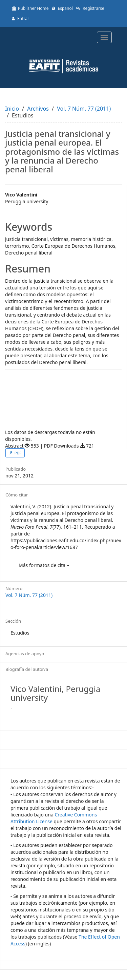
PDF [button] (17, 453)
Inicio (12, 109)
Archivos (38, 109)
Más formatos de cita (44, 565)
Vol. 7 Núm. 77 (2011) (84, 109)
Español (62, 8)
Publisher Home (30, 8)
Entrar (20, 18)
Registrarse (90, 8)
